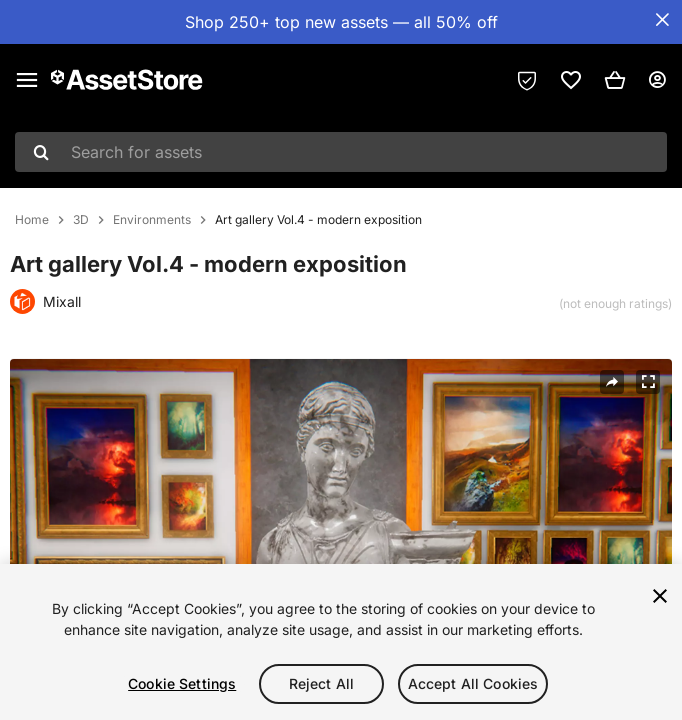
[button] (615, 80)
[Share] (612, 382)
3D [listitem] (81, 220)
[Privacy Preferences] (527, 80)
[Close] (660, 596)
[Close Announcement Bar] (662, 20)
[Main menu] (27, 80)
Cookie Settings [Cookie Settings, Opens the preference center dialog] (182, 683)
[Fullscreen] (648, 382)
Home (32, 220)
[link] (571, 80)
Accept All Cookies (473, 683)
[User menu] (657, 80)
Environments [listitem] (152, 220)
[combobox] (341, 152)
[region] (341, 642)
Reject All (321, 683)
